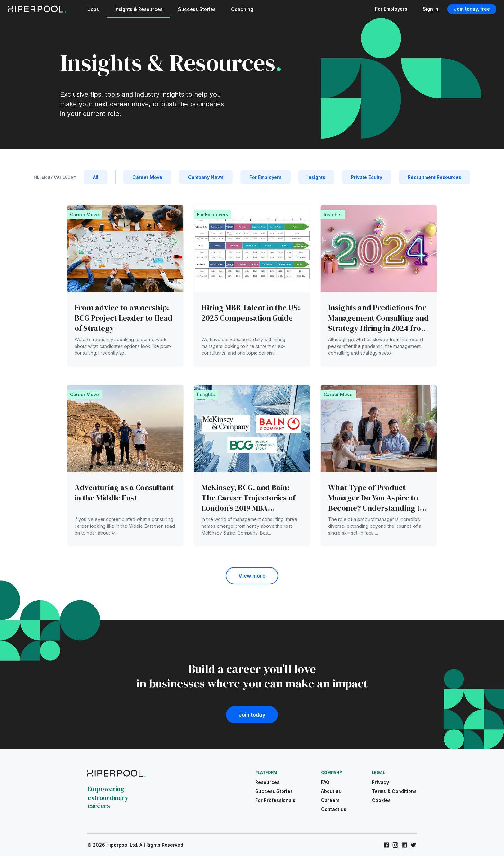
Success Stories (197, 9)
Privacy (380, 782)
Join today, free (472, 9)
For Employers (391, 9)
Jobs (93, 9)
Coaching (242, 9)
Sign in (431, 9)
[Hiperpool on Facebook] (386, 845)
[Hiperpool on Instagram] (395, 845)
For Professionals (275, 800)
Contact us (334, 809)
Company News (206, 177)
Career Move (147, 177)
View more (252, 576)
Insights (316, 177)
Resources (267, 782)
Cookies (381, 800)
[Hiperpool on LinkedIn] (404, 845)
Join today (252, 715)
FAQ (325, 782)
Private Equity (367, 177)
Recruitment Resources (435, 177)
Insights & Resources (139, 9)
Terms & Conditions (394, 791)
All (96, 177)
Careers (330, 800)
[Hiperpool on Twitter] (413, 845)
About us (331, 791)
